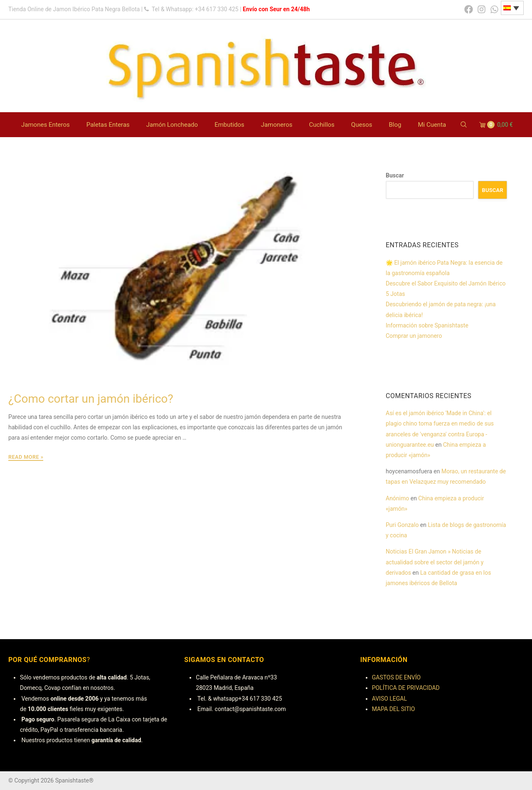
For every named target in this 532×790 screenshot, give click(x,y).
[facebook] (469, 9)
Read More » (26, 457)
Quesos (362, 125)
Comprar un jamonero (414, 336)
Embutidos (229, 125)
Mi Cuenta (432, 125)
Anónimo (397, 498)
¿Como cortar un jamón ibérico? (91, 399)
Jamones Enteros (46, 125)
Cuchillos (321, 125)
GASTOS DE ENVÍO (396, 677)
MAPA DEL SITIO (394, 709)
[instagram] (482, 9)
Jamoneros (277, 125)
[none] (512, 8)
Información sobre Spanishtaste (427, 325)
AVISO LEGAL (389, 699)
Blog (395, 125)
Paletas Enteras (108, 125)
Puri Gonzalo (402, 525)
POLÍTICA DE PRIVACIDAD (406, 688)
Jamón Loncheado (172, 125)
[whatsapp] (494, 9)
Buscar (395, 175)
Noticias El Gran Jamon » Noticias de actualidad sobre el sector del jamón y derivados (435, 562)
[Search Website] (464, 125)
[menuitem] (512, 8)
